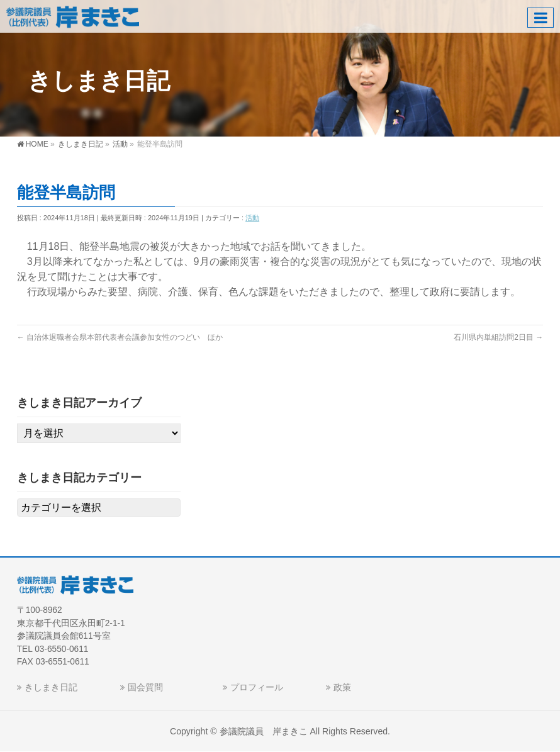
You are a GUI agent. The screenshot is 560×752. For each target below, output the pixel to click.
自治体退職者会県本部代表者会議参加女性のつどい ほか (120, 337)
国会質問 (145, 687)
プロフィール (257, 687)
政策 (342, 687)
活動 (252, 218)
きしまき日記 (51, 687)
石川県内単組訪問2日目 (498, 337)
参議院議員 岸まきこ (264, 731)
